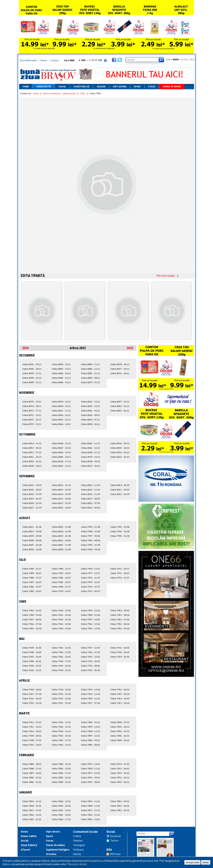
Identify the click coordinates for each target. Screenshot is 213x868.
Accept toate (192, 862)
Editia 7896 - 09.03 (91, 740)
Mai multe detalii (77, 864)
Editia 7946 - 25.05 (32, 661)
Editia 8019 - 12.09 (91, 490)
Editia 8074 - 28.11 (32, 406)
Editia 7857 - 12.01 (91, 810)
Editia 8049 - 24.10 (32, 466)
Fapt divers (120, 87)
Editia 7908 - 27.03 (32, 740)
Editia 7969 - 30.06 (32, 610)
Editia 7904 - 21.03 (61, 731)
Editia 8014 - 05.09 (120, 485)
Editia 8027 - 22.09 (32, 508)
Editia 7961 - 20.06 (61, 624)
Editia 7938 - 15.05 (61, 670)
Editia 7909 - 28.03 (32, 736)
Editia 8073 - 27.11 (32, 411)
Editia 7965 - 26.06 (32, 628)
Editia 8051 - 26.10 (32, 457)
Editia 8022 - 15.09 (61, 503)
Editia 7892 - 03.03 (120, 731)
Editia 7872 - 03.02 (120, 773)
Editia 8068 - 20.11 (61, 406)
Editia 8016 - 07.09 (91, 503)
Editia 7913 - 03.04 (120, 703)
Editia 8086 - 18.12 (61, 373)
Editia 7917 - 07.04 (91, 703)
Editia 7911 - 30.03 (32, 727)
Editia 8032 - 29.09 (32, 485)
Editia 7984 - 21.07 (61, 569)
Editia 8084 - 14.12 (61, 382)
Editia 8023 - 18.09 (61, 499)
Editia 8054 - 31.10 (32, 443)
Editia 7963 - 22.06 (61, 615)
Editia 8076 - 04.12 (120, 373)
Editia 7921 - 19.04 (61, 703)
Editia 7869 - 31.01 (32, 801)
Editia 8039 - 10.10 (91, 457)
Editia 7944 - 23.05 (32, 670)
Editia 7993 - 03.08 (120, 527)
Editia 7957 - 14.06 (91, 619)
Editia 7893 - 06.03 (120, 727)
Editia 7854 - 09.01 (120, 801)
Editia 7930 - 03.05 (120, 652)
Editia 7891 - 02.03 (120, 736)
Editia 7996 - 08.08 (91, 540)
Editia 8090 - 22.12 (32, 378)
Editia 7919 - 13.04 (91, 694)
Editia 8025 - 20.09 (61, 490)
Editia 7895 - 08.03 (91, 745)
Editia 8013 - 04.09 (120, 490)
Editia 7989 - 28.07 (32, 573)
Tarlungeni (79, 845)
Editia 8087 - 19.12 (61, 369)
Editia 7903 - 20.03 (61, 736)
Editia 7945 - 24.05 (32, 666)
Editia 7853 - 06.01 (120, 806)
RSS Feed (115, 854)
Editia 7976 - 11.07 (91, 578)
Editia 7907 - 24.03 (32, 745)
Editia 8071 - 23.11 (32, 420)
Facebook (115, 836)
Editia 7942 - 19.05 (61, 652)
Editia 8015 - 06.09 (91, 508)
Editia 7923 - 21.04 (61, 694)
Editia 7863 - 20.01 (61, 806)
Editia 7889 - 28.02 (32, 764)
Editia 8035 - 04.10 (120, 448)
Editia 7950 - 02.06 (120, 628)
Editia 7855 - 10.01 (91, 819)
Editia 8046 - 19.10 (61, 452)
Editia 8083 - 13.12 (91, 364)
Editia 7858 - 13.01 (91, 806)
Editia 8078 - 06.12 (120, 364)
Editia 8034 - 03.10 (120, 452)
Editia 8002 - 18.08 (61, 540)
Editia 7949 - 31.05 (32, 648)
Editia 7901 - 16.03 (61, 745)
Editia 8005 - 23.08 (61, 527)
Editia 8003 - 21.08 (61, 536)
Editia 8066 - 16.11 (61, 415)
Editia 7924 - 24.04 (61, 689)
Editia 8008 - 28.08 (32, 540)
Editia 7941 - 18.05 (61, 657)
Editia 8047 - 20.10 (61, 448)
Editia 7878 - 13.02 (91, 769)
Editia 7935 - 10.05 (91, 657)
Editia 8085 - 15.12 (61, 378)
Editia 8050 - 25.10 (32, 461)
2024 (25, 348)
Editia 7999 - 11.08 (91, 527)
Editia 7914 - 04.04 (120, 698)
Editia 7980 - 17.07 (61, 587)
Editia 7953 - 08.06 (120, 615)
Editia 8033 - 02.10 (120, 457)
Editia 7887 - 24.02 (32, 773)
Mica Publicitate (28, 60)
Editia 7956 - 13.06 (91, 624)
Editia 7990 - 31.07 (32, 569)
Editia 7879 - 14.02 (91, 764)
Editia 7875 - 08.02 (91, 782)
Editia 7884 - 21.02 (61, 764)
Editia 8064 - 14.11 (61, 424)
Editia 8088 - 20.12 (61, 364)
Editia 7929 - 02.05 (120, 657)
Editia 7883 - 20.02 (61, 769)
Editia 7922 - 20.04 (61, 698)
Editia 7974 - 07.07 (91, 587)
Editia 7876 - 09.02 (91, 778)
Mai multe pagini (166, 276)
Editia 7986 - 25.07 (32, 587)
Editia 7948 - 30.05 (32, 652)
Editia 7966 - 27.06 (32, 624)
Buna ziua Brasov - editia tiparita (60, 93)
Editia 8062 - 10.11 (91, 406)
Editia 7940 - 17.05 (61, 661)
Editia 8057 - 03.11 (120, 402)
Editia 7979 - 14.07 (61, 591)
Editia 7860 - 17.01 (61, 819)
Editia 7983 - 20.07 (61, 573)
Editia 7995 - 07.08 (91, 545)
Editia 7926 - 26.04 (32, 698)
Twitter (114, 841)
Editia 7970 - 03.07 (120, 578)
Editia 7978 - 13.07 (91, 569)
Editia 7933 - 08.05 (91, 666)
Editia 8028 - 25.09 (32, 503)
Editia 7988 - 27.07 (32, 578)
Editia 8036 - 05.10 (120, 443)
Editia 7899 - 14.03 (91, 727)
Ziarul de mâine (172, 87)
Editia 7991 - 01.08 (120, 536)
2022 (130, 348)
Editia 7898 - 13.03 (91, 731)
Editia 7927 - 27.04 (32, 694)
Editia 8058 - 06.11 (91, 424)
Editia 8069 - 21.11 (61, 402)
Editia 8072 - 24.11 (32, 415)
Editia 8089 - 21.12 (32, 382)
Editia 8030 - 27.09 (32, 494)
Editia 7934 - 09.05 (91, 661)
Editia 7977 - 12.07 (91, 573)
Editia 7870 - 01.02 (120, 782)
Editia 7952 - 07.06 (120, 619)
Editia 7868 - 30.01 (32, 806)
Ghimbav (78, 841)
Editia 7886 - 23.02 (32, 778)
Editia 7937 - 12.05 (91, 648)
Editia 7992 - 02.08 (120, 531)
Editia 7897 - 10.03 (91, 736)
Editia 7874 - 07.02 (120, 764)
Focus (152, 87)
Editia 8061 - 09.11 (91, 411)
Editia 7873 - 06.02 (120, 769)
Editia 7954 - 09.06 (120, 610)
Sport (137, 87)
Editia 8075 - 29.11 (32, 402)
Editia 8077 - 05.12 (120, 369)
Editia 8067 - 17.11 (61, 411)
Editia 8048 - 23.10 (61, 443)
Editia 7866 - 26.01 (32, 815)
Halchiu (77, 854)
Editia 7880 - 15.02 (61, 782)
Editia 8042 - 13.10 (91, 443)
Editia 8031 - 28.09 (32, 490)
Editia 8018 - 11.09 (91, 494)
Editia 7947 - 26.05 (32, 657)
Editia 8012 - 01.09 (120, 494)
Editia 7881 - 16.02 (61, 778)
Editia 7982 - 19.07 (61, 578)
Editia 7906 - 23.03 (61, 722)
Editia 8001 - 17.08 (61, 545)
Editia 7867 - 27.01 (32, 810)
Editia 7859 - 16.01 (91, 801)
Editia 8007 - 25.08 (32, 545)
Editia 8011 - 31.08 (32, 527)
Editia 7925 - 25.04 (32, 703)
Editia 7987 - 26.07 (32, 582)
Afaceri (101, 87)
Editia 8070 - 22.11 (32, 424)
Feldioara (78, 850)
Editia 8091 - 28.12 (32, 369)
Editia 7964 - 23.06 (61, 610)
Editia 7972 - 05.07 (120, 569)
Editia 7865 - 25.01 (32, 819)
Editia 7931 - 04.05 (120, 648)
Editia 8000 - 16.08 (61, 549)
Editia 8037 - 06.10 (91, 466)
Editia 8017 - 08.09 (91, 499)
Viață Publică (82, 87)
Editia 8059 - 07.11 (91, 420)
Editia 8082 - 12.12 (91, 369)
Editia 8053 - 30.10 (32, 448)
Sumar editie (44, 87)
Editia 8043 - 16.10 (61, 466)
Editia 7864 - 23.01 (61, 801)
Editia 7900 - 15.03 (91, 722)
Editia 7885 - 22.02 (32, 782)
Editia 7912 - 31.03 (32, 722)
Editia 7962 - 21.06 (61, 619)
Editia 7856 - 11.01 (91, 815)
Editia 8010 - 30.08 (32, 531)
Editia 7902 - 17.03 (61, 740)
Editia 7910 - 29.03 (32, 731)
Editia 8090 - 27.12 (32, 373)
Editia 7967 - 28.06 (32, 619)
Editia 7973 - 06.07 (91, 591)
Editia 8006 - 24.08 (32, 549)
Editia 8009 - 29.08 (32, 536)
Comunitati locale (85, 832)
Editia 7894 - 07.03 (120, 722)
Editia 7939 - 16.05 (61, 666)
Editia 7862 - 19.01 (61, 810)
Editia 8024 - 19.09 (61, 494)
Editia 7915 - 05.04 (120, 694)
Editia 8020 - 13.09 (91, 485)
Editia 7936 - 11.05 (91, 652)
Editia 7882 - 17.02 (61, 773)
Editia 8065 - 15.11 (61, 420)
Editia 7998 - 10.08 (91, 531)
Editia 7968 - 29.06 (32, 615)
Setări (206, 862)
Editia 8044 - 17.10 (61, 461)
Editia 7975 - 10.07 (91, 582)
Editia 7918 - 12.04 (91, 698)
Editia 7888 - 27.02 (32, 769)
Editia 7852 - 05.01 (120, 810)
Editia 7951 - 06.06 (120, 624)
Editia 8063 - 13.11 (91, 402)
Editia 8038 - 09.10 (91, 461)
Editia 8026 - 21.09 (61, 485)
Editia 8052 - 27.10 (32, 452)
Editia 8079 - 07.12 (91, 382)
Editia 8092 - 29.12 (32, 364)
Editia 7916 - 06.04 (120, 689)
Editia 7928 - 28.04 (32, 689)
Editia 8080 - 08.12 (91, 378)
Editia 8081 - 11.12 (91, 373)
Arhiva (43, 60)
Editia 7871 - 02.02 (120, 778)
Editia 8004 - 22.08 (61, 531)
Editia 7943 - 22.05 (61, 648)
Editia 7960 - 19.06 (61, 628)
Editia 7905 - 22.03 (61, 727)
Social (62, 87)
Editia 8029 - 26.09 (32, 499)
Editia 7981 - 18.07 (61, 582)
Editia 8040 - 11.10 (91, 452)
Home (26, 87)
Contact (55, 60)
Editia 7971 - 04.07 (120, 573)
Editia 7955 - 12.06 (91, 628)
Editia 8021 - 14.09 (61, 508)
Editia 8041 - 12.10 (91, 448)
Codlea (77, 836)
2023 (83, 93)
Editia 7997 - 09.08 (91, 536)
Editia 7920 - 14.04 (91, 689)
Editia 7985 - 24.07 (32, 591)
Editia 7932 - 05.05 (91, 670)
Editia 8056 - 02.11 (120, 406)
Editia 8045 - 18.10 (61, 457)
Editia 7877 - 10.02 (91, 773)
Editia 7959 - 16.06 (91, 610)
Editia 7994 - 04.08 (91, 549)
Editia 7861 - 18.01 (61, 815)
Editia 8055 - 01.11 (120, 411)
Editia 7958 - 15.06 (91, 615)
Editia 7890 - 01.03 (120, 740)
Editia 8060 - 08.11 (91, 415)
